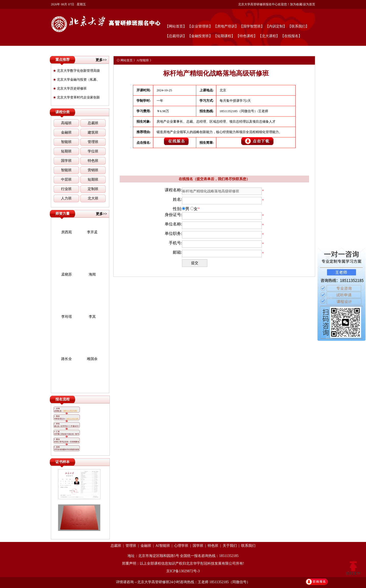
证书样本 (63, 462)
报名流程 (63, 399)
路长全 (67, 359)
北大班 (93, 198)
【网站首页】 (176, 26)
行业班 (66, 189)
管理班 (93, 142)
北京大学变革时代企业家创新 (76, 97)
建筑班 (93, 132)
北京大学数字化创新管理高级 (76, 71)
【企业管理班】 (200, 26)
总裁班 (93, 123)
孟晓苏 (67, 274)
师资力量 (63, 214)
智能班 (66, 142)
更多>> (101, 60)
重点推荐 (63, 60)
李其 (92, 317)
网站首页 (127, 60)
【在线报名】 (291, 36)
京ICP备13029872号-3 (183, 571)
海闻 (92, 274)
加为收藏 (296, 4)
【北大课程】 (269, 36)
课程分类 (63, 112)
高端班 (66, 123)
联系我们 (248, 546)
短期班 (66, 151)
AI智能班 (143, 60)
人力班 (66, 198)
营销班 (93, 170)
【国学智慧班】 (252, 26)
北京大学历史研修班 (70, 88)
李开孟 (92, 232)
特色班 (93, 161)
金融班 (66, 132)
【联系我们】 (298, 26)
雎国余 (92, 359)
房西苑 (67, 232)
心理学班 (181, 546)
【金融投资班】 (200, 36)
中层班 (66, 180)
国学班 (66, 161)
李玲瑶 (67, 317)
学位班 (93, 151)
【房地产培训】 (226, 26)
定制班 (93, 189)
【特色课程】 (247, 36)
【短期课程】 (224, 36)
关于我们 (230, 546)
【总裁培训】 (176, 36)
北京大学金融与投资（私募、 (76, 80)
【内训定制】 (276, 26)
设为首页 (309, 4)
